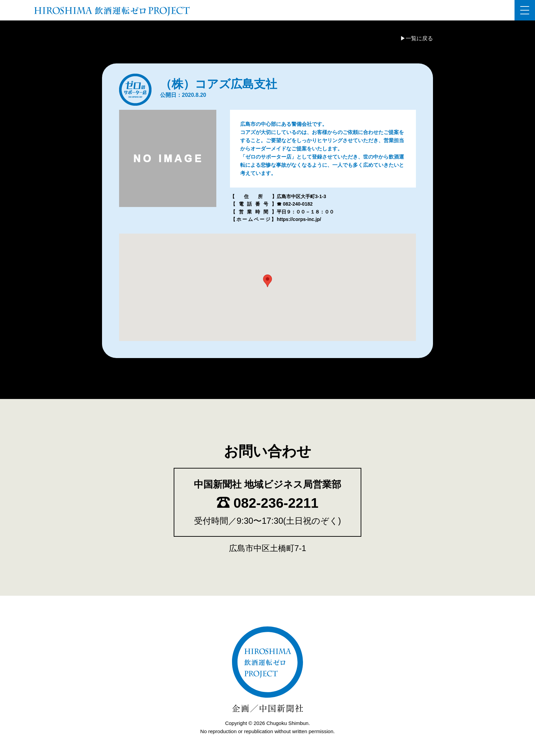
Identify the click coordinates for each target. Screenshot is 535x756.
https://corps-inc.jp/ (299, 219)
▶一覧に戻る (417, 38)
